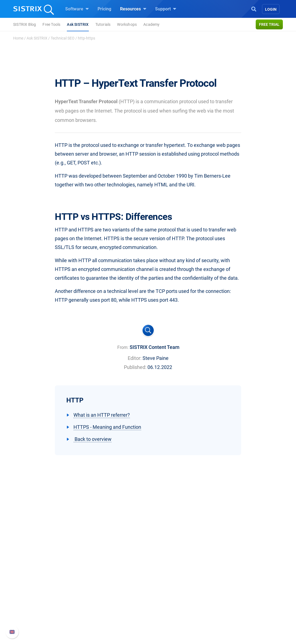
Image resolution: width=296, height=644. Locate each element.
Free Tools (51, 24)
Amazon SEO (104, 593)
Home (18, 38)
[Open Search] (254, 9)
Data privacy (41, 602)
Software (77, 9)
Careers (45, 585)
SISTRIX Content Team (155, 347)
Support (166, 9)
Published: (135, 367)
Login (271, 9)
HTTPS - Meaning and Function (107, 427)
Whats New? (230, 585)
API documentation (236, 593)
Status (224, 611)
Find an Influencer (109, 602)
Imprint (35, 611)
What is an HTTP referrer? (102, 415)
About (34, 576)
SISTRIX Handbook (236, 576)
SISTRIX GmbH (45, 565)
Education (38, 593)
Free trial (269, 24)
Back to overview (92, 439)
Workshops (127, 24)
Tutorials (103, 24)
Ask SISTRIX (78, 24)
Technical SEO (63, 38)
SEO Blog (164, 602)
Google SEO (103, 585)
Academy (151, 24)
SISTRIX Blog (25, 24)
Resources (133, 9)
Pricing (104, 9)
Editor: (135, 358)
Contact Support (233, 602)
